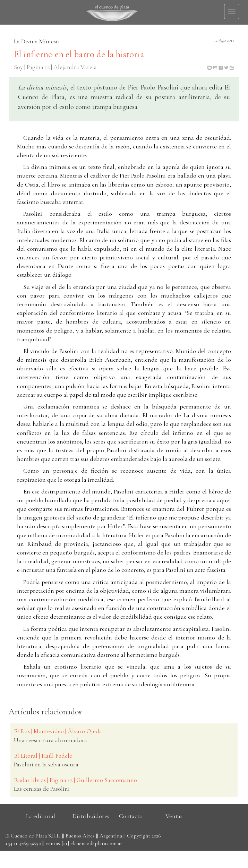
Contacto (131, 816)
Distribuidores (91, 816)
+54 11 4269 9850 (23, 843)
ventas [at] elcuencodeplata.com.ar (84, 843)
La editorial (41, 816)
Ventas (174, 816)
